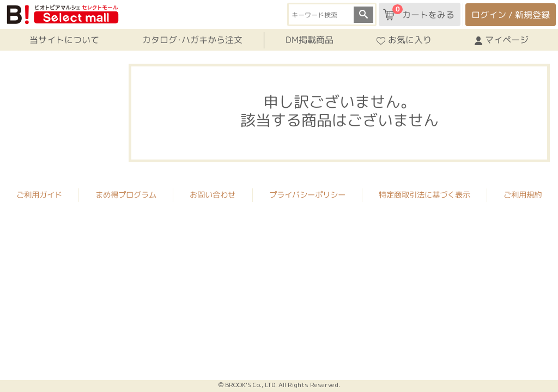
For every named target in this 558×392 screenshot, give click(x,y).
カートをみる (419, 13)
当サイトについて (64, 40)
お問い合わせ (213, 194)
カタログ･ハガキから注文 (192, 40)
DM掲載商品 (310, 40)
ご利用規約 (523, 194)
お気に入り (404, 40)
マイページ (502, 40)
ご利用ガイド (39, 194)
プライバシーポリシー (307, 194)
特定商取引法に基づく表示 (424, 194)
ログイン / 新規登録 (511, 15)
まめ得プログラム (126, 194)
